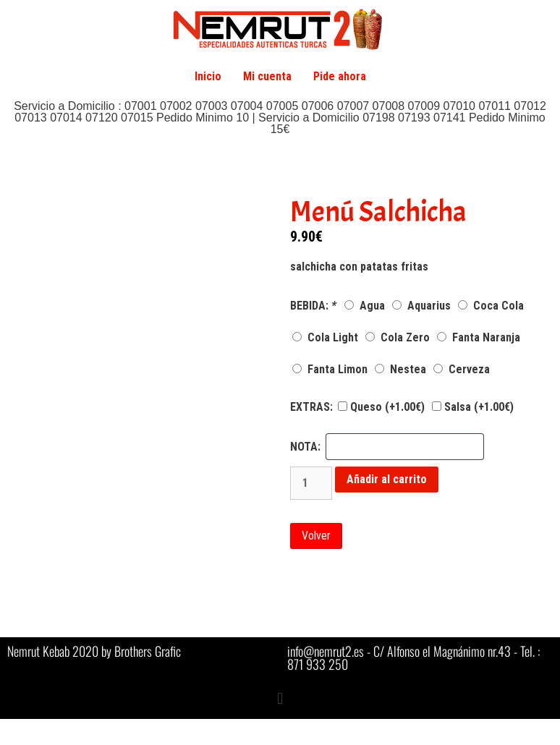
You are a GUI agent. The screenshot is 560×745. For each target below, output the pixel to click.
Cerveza (462, 369)
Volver (316, 536)
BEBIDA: (315, 306)
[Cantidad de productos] (311, 483)
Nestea (400, 369)
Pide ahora (340, 76)
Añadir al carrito (387, 479)
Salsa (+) (473, 407)
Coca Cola (491, 306)
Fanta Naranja (479, 337)
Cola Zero (398, 337)
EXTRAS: (311, 407)
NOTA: (305, 447)
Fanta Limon (330, 369)
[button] (280, 698)
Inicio (208, 76)
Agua (365, 306)
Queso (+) (381, 407)
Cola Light (325, 337)
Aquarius (421, 306)
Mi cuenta (267, 76)
